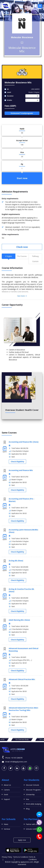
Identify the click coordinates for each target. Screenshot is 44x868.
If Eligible (9, 256)
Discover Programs (33, 790)
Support (7, 799)
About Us (7, 785)
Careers (7, 790)
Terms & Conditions (21, 857)
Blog (28, 809)
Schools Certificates (33, 829)
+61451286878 (17, 758)
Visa (27, 799)
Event (6, 794)
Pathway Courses (35, 259)
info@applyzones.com (19, 762)
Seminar (7, 829)
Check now (22, 247)
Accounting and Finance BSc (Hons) (24, 442)
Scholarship (30, 794)
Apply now (22, 840)
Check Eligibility (17, 462)
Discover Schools (33, 785)
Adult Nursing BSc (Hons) (19, 620)
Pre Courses (22, 256)
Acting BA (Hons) (16, 561)
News (6, 824)
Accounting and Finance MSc (21, 470)
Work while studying (33, 804)
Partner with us (32, 824)
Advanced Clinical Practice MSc (22, 679)
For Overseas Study (22, 740)
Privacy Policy (7, 857)
